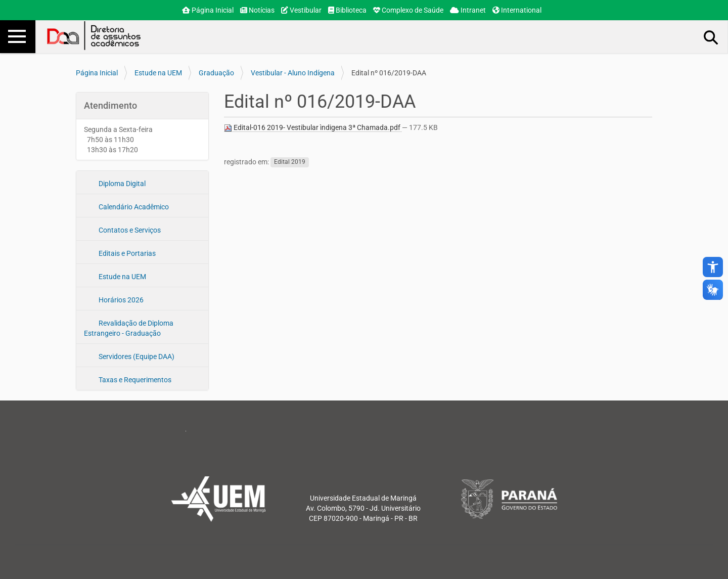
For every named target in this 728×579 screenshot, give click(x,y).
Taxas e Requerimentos (134, 380)
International (517, 10)
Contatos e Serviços (129, 230)
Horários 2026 (120, 300)
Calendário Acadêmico (133, 207)
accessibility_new (713, 267)
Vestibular (301, 10)
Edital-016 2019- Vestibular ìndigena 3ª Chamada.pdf (313, 128)
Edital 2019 (290, 162)
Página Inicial (208, 10)
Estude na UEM (158, 73)
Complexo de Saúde (408, 10)
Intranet (468, 10)
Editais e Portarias (126, 253)
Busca (711, 37)
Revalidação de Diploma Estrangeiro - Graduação (129, 328)
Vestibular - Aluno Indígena (293, 73)
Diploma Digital (121, 184)
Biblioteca (347, 10)
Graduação (216, 73)
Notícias (257, 10)
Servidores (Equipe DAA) (136, 357)
